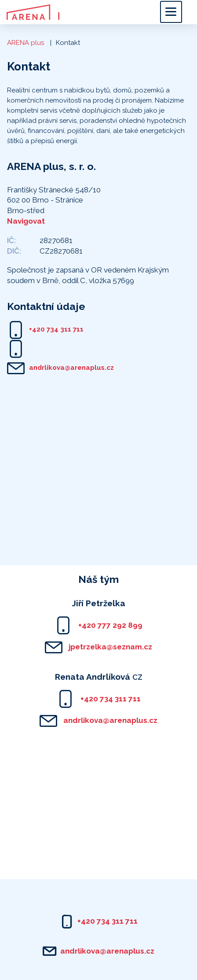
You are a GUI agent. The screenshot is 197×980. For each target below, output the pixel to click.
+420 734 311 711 (56, 329)
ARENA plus (26, 43)
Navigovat (26, 221)
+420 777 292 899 (109, 625)
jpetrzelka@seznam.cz (109, 647)
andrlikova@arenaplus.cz (71, 368)
